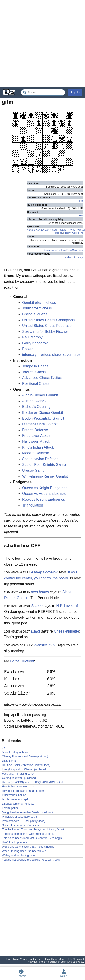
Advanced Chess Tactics (42, 378)
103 (81, 201)
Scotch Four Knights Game (44, 465)
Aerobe (37, 606)
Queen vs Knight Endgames (45, 488)
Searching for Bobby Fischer (45, 332)
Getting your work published (19, 778)
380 (81, 216)
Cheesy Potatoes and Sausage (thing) (25, 756)
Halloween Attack (36, 441)
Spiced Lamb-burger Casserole (21, 825)
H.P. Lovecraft (67, 606)
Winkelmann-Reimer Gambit (45, 476)
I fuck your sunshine (14, 795)
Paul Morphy (32, 337)
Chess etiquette (35, 314)
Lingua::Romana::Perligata (18, 804)
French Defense (35, 430)
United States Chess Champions (48, 320)
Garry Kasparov (35, 343)
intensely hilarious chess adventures (51, 355)
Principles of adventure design (20, 817)
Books (58, 233)
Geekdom (77, 233)
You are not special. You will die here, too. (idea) (31, 860)
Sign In (75, 92)
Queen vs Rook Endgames (44, 494)
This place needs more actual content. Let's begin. (32, 838)
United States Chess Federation (48, 326)
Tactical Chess (34, 372)
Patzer (27, 349)
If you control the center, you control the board (40, 575)
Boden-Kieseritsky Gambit (43, 418)
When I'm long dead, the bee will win (24, 851)
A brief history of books (16, 752)
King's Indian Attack (38, 447)
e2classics (48, 250)
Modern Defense (36, 453)
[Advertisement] (42, 44)
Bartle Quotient (22, 661)
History (67, 233)
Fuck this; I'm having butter (18, 774)
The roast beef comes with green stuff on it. (28, 834)
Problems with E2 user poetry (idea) (24, 821)
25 (4, 748)
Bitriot (35, 631)
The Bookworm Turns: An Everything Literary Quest (33, 830)
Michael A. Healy (74, 257)
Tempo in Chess (35, 366)
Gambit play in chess (39, 303)
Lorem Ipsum (10, 808)
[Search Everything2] (43, 92)
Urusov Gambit (34, 470)
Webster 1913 (45, 645)
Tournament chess (37, 308)
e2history (60, 250)
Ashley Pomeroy (44, 572)
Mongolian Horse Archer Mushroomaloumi (27, 812)
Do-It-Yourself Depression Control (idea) (26, 765)
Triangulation (33, 505)
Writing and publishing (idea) (19, 855)
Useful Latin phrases (14, 842)
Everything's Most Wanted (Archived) (24, 769)
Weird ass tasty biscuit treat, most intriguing (28, 847)
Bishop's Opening (36, 407)
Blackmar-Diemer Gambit (43, 413)
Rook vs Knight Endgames (44, 499)
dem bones (40, 592)
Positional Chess (36, 384)
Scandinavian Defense (40, 459)
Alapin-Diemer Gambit (40, 395)
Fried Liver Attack (36, 436)
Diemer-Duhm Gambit (40, 424)
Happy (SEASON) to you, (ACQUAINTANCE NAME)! (34, 782)
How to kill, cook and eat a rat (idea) (24, 791)
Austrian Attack (34, 401)
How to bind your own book (18, 787)
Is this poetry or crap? (15, 799)
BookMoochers (75, 250)
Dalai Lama (9, 761)
